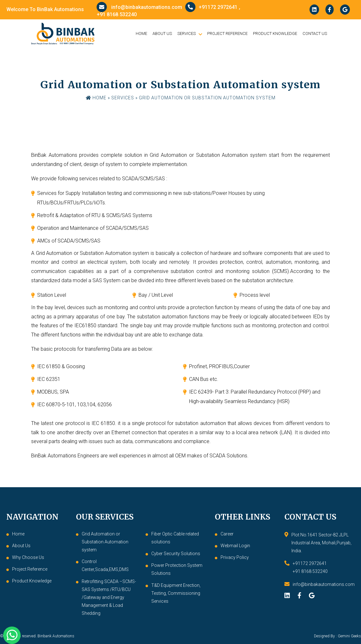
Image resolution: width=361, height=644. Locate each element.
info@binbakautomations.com (139, 7)
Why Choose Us (28, 557)
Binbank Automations (56, 636)
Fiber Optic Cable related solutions (175, 538)
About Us (162, 33)
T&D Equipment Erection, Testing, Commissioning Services (176, 593)
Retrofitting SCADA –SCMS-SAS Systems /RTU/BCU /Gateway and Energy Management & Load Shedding (109, 598)
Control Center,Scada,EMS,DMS (105, 565)
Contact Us (315, 33)
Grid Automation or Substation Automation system (105, 542)
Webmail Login (235, 546)
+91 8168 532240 (117, 15)
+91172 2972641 (211, 7)
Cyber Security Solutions (176, 554)
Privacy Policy (235, 557)
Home (141, 33)
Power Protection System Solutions (177, 569)
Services (187, 33)
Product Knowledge (275, 33)
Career (227, 534)
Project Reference (227, 33)
